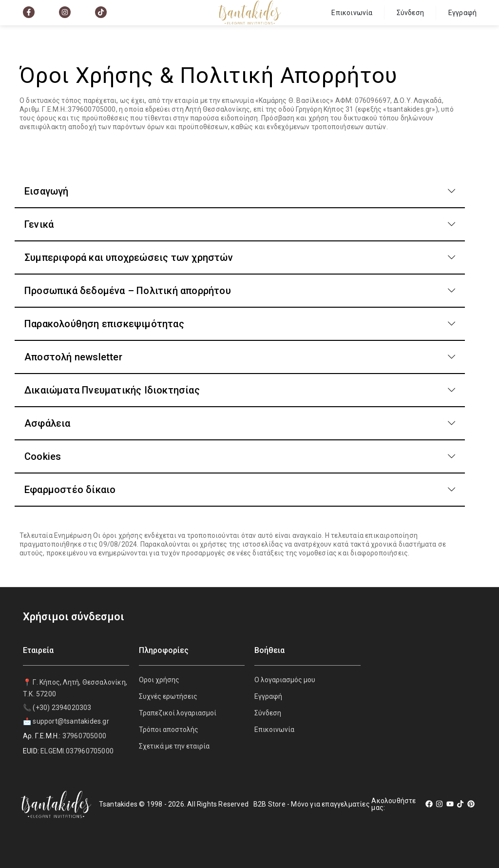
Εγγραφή (462, 13)
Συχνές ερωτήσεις (168, 696)
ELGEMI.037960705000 (77, 751)
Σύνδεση (410, 13)
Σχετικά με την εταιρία (174, 746)
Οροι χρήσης (159, 680)
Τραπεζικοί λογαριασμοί (178, 713)
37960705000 (84, 736)
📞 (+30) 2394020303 (57, 708)
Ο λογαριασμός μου (285, 680)
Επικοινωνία (352, 13)
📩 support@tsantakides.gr (66, 721)
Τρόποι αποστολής (169, 730)
